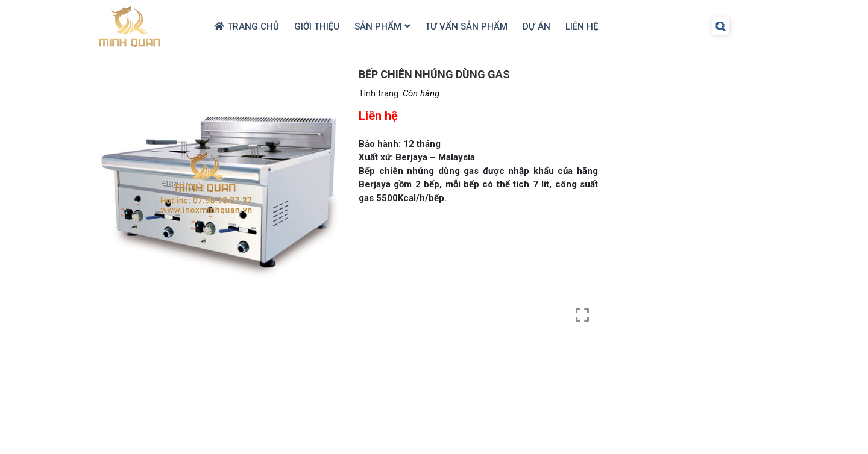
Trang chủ (253, 26)
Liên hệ (582, 26)
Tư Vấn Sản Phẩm (466, 26)
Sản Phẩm (378, 26)
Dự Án (536, 26)
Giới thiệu (317, 26)
